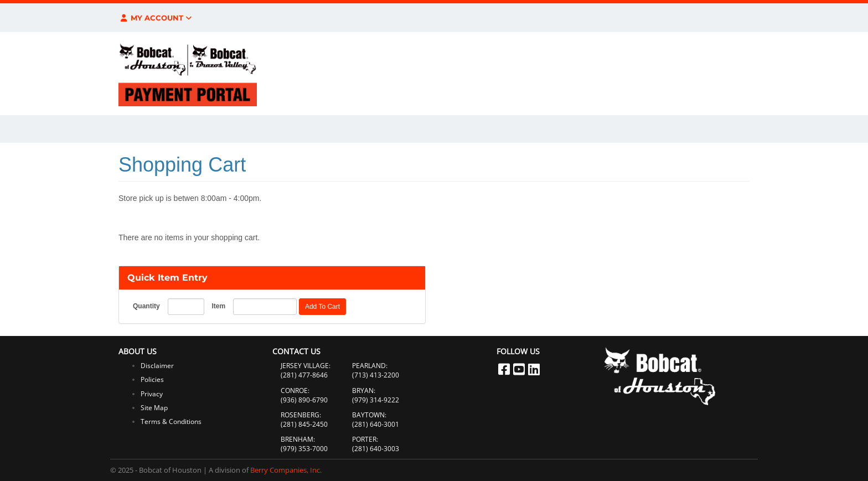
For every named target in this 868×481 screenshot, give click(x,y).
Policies (152, 379)
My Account (155, 18)
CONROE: (295, 391)
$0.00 (672, 18)
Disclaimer (157, 366)
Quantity (146, 306)
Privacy (152, 394)
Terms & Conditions (171, 421)
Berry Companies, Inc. (286, 470)
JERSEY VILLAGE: (306, 366)
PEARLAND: (370, 366)
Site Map (154, 408)
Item (218, 306)
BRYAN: (364, 391)
